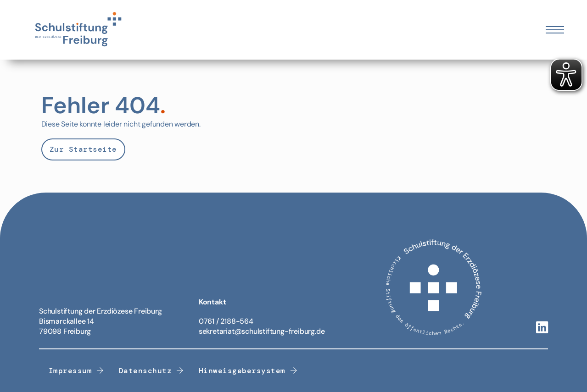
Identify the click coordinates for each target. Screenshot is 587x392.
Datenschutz (151, 371)
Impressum (76, 371)
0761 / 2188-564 (226, 321)
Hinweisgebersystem (248, 371)
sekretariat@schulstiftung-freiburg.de (262, 331)
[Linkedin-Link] (542, 328)
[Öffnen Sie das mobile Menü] (555, 30)
